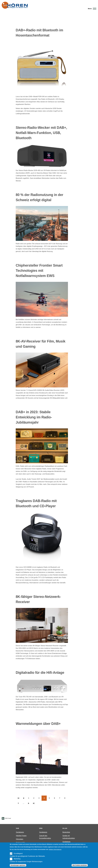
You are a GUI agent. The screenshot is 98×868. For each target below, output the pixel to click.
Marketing (17, 859)
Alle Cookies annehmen (80, 865)
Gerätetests (20, 832)
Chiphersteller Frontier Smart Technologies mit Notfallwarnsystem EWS (39, 271)
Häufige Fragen (21, 836)
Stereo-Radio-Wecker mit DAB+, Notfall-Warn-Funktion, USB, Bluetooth (41, 133)
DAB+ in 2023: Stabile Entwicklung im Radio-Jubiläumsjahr (34, 417)
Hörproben (20, 839)
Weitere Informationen (55, 849)
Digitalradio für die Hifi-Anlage (40, 673)
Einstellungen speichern (18, 865)
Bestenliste (66, 832)
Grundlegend (18, 853)
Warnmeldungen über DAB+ (38, 724)
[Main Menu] (92, 9)
